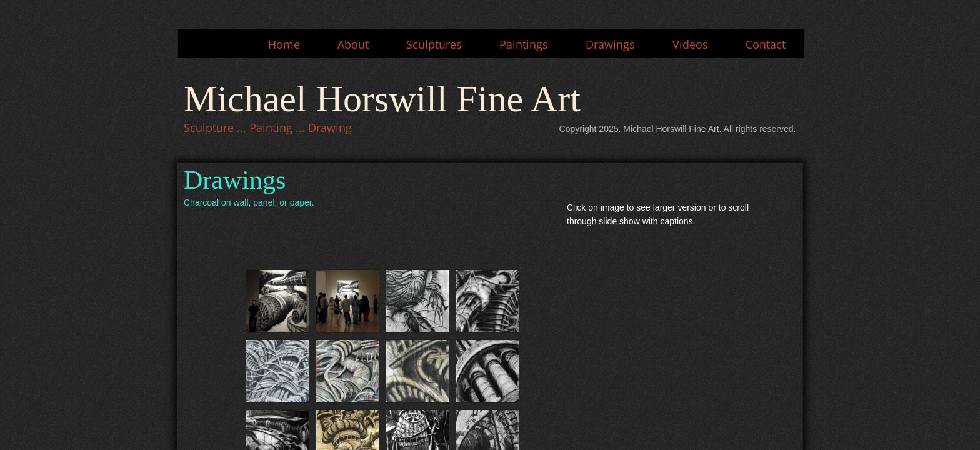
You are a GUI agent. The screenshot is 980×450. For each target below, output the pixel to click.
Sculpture (209, 127)
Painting (271, 127)
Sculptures (434, 44)
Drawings (610, 44)
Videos (690, 44)
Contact (766, 44)
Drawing (330, 127)
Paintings (524, 44)
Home (284, 44)
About (353, 44)
